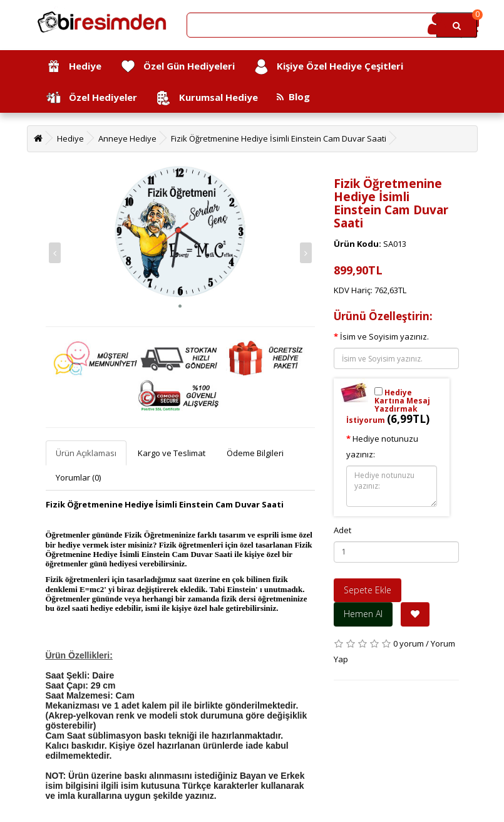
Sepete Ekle (368, 590)
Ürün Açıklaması (86, 453)
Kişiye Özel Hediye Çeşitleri (328, 67)
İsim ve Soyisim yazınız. (384, 336)
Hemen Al (363, 614)
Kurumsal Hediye (207, 98)
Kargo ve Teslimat (172, 453)
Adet (342, 530)
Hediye (74, 67)
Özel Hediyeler (91, 98)
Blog (293, 96)
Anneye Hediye (127, 138)
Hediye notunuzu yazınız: (382, 446)
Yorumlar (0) (78, 477)
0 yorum (409, 643)
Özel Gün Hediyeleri (177, 67)
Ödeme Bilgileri (255, 453)
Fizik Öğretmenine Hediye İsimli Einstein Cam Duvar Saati (279, 138)
